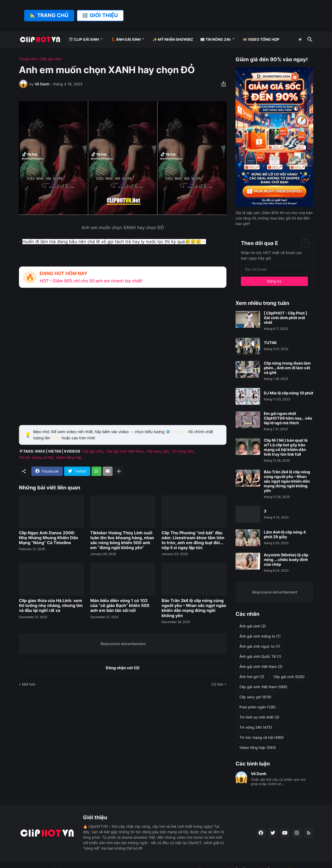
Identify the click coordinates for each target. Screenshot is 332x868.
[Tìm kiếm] (309, 39)
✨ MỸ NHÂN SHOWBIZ (173, 39)
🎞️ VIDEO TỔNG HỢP (261, 39)
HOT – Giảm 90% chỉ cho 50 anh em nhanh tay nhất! (91, 281)
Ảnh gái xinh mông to (260, 636)
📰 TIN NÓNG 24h (216, 39)
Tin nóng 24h (183, 451)
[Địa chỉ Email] (274, 269)
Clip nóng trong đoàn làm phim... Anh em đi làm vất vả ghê (287, 368)
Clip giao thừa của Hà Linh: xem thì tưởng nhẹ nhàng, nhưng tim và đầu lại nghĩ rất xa (51, 606)
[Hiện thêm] (119, 471)
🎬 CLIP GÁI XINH (84, 39)
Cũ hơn (217, 684)
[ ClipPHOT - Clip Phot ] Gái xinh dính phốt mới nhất (285, 318)
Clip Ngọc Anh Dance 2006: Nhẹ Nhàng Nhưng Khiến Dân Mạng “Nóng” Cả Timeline (49, 538)
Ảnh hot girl (252, 677)
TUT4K (270, 343)
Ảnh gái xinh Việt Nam (261, 667)
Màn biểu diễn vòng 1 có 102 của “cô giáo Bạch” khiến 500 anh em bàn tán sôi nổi (120, 606)
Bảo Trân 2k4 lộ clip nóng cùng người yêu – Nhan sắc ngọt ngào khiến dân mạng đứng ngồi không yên (194, 608)
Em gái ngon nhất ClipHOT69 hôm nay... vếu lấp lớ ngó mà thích (288, 418)
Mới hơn (29, 684)
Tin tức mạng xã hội (36, 457)
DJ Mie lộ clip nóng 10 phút (289, 393)
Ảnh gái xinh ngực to (260, 646)
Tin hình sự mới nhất (259, 717)
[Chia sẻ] (222, 84)
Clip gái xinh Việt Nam (125, 451)
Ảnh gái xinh (253, 626)
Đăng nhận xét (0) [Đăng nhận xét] (123, 668)
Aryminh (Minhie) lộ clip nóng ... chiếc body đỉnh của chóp (286, 560)
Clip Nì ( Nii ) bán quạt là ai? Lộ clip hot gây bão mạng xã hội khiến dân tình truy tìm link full (286, 447)
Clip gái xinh (51, 59)
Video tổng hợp (69, 457)
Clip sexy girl (157, 451)
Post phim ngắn (258, 707)
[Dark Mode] (300, 39)
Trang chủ (27, 59)
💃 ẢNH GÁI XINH (126, 39)
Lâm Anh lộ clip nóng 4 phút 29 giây (285, 535)
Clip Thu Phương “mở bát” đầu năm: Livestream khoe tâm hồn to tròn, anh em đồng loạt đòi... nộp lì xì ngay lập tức (193, 540)
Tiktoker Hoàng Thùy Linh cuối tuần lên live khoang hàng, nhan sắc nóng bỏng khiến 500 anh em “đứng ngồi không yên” (122, 540)
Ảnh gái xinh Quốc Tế (260, 657)
